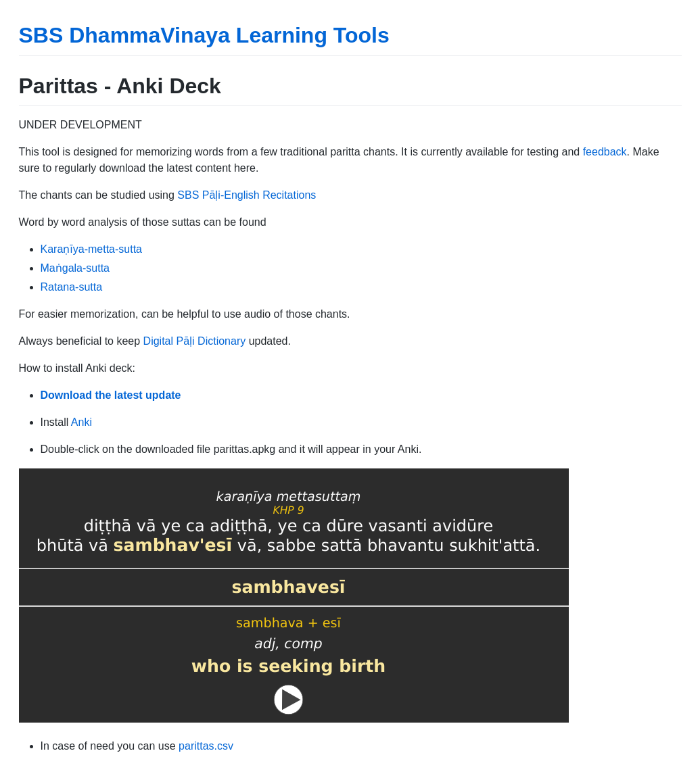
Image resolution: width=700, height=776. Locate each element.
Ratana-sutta (72, 287)
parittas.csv (206, 746)
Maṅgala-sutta (75, 268)
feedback (605, 152)
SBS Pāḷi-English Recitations (247, 195)
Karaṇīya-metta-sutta (92, 249)
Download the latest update (111, 395)
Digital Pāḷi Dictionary (195, 341)
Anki (81, 422)
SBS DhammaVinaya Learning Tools (204, 35)
